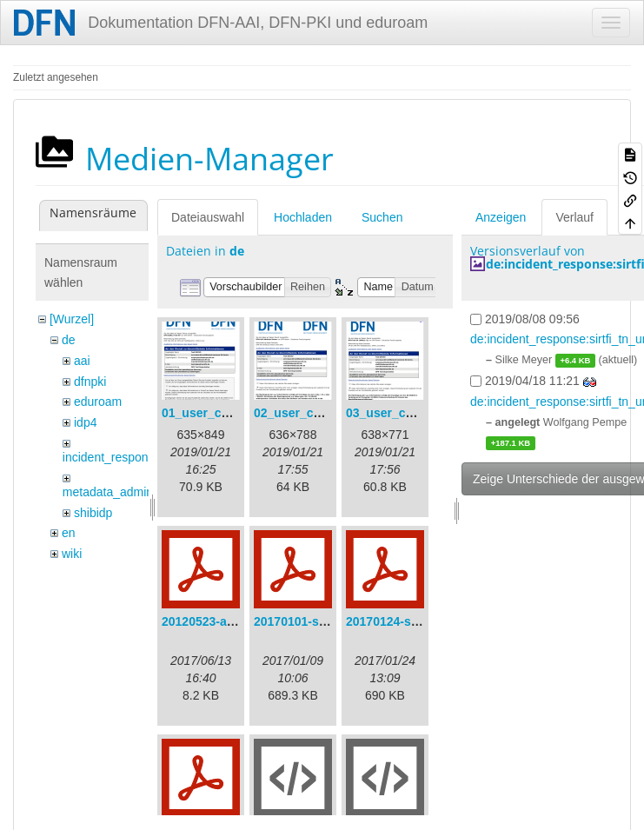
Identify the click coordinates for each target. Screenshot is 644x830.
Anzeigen (501, 217)
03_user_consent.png (408, 413)
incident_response (112, 457)
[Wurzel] (72, 319)
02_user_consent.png (316, 413)
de (69, 340)
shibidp (93, 513)
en (69, 533)
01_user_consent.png (224, 413)
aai (82, 361)
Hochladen (303, 217)
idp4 (85, 422)
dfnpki (90, 382)
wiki (72, 554)
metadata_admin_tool (121, 492)
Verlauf (574, 217)
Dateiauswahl (208, 217)
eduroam (98, 402)
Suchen (382, 217)
